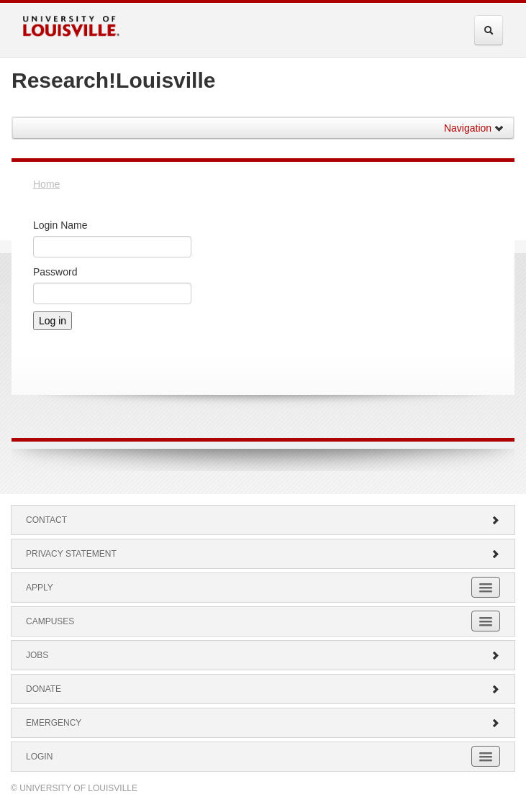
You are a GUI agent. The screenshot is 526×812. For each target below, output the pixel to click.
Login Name (60, 225)
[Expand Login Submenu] (486, 756)
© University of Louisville (74, 788)
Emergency (263, 723)
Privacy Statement (263, 554)
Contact (263, 520)
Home (46, 184)
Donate (263, 689)
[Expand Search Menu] (489, 30)
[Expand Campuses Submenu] (486, 621)
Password (55, 272)
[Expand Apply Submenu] (486, 587)
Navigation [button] (474, 128)
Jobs (263, 655)
